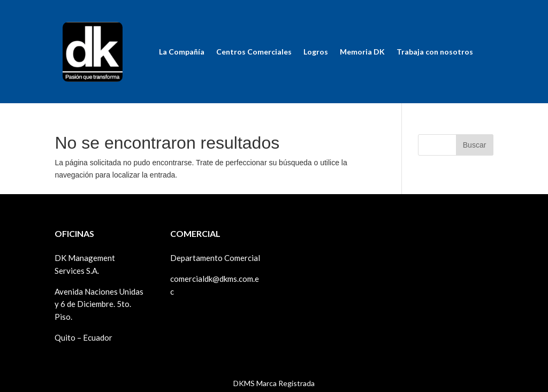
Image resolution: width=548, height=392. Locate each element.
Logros (316, 52)
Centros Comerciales (254, 52)
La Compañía (182, 52)
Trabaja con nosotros (435, 52)
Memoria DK (362, 52)
